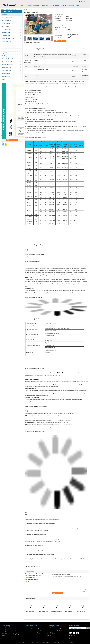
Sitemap (76, 636)
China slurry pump (28, 643)
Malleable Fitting (6, 77)
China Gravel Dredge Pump (31, 632)
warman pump (32, 566)
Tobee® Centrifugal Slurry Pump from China (30, 612)
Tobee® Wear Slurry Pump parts (55, 628)
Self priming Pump (6, 41)
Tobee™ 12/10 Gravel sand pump (33, 630)
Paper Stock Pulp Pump (8, 23)
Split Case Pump (6, 32)
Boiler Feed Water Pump (8, 38)
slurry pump (39, 566)
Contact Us (64, 6)
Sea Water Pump (6, 47)
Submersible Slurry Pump (8, 62)
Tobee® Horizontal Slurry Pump (10, 632)
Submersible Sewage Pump (9, 59)
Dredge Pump (5, 26)
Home (22, 6)
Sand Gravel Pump (6, 20)
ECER (72, 643)
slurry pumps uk (37, 42)
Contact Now (61, 41)
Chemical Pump (6, 44)
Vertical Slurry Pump (7, 17)
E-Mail (71, 636)
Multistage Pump (6, 35)
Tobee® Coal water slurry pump (68, 612)
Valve (3, 80)
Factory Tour (45, 6)
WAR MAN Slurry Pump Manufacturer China (56, 612)
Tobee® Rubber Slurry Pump (43, 612)
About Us (36, 6)
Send (88, 628)
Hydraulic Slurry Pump (7, 65)
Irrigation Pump (6, 53)
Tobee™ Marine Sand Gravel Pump (33, 634)
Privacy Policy (19, 643)
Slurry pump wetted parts (53, 632)
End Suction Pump (6, 29)
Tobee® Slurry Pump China (9, 628)
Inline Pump (5, 50)
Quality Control (55, 6)
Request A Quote (74, 6)
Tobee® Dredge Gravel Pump (32, 628)
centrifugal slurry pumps (59, 82)
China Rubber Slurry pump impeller (56, 630)
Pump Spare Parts (6, 68)
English (85, 1)
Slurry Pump (14, 9)
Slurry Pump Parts (6, 71)
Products (29, 6)
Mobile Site (72, 638)
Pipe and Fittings (6, 74)
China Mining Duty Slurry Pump (81, 612)
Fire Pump (4, 56)
